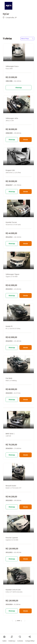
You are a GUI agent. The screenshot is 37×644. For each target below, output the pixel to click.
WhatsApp (19, 88)
